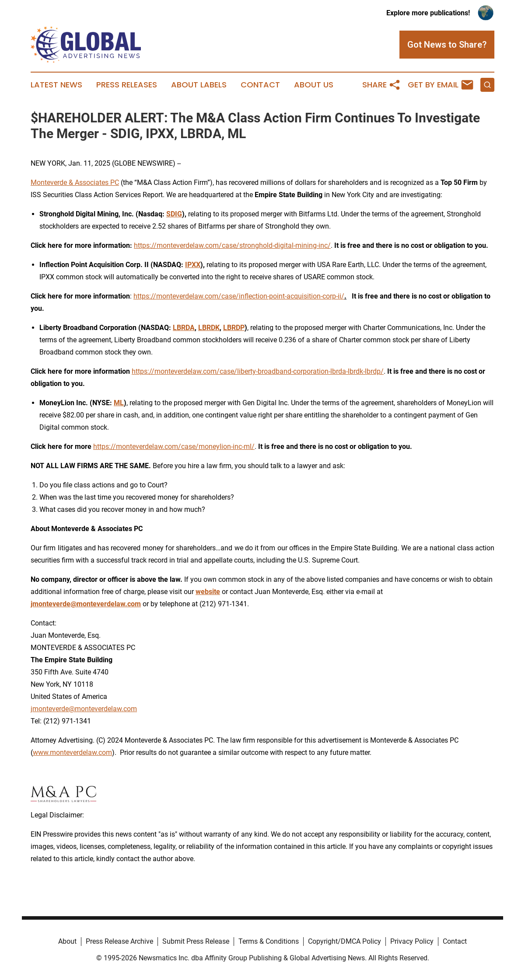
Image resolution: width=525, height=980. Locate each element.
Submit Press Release (196, 941)
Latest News (56, 85)
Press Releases (127, 85)
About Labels (199, 85)
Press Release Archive (119, 941)
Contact (260, 85)
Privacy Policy (412, 941)
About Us (314, 85)
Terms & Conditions (269, 941)
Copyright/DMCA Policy (345, 941)
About (67, 941)
